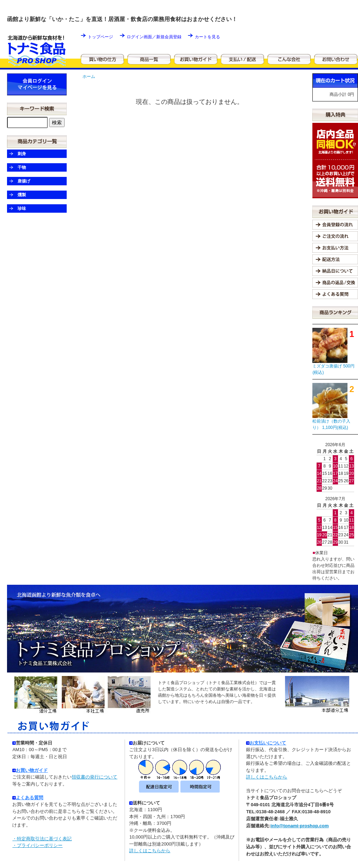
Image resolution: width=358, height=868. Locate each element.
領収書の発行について (94, 777)
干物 (22, 167)
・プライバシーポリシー (37, 845)
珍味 (22, 208)
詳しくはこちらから (150, 851)
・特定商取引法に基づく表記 (42, 839)
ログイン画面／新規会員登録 (154, 37)
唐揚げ (24, 181)
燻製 (22, 195)
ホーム (89, 77)
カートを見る (207, 37)
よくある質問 (29, 798)
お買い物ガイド (32, 770)
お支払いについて (266, 743)
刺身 (22, 154)
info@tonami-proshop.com (300, 826)
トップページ (100, 37)
